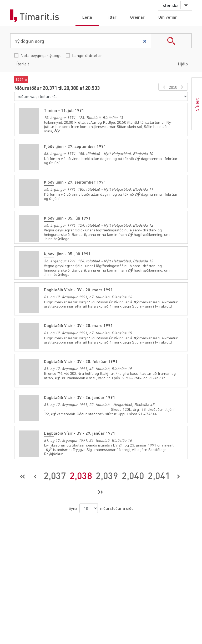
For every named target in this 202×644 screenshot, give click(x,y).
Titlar (111, 17)
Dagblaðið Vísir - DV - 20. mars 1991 (78, 289)
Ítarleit (23, 64)
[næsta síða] (183, 87)
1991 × (21, 79)
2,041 (159, 474)
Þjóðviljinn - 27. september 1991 (75, 146)
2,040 (133, 474)
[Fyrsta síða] (22, 474)
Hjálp (183, 64)
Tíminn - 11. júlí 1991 (64, 110)
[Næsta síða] (178, 474)
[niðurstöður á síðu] (89, 507)
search (171, 41)
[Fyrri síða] (35, 474)
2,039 (107, 474)
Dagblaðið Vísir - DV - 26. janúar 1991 (80, 396)
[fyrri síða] (163, 87)
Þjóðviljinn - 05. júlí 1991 (67, 217)
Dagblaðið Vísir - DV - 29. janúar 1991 (80, 432)
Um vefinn (168, 17)
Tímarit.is (39, 17)
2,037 (55, 474)
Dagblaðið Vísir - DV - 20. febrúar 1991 (81, 360)
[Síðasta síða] (100, 490)
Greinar (137, 17)
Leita (87, 17)
